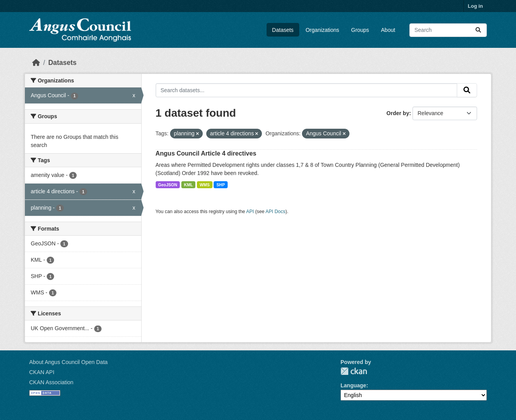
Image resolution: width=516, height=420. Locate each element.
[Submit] (478, 30)
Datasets (283, 30)
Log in (475, 6)
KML (189, 185)
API (250, 212)
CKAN (354, 371)
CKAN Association (51, 382)
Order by (398, 113)
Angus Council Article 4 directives (206, 153)
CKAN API (42, 372)
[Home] (36, 63)
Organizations (322, 30)
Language (353, 385)
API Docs (275, 212)
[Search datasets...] (448, 30)
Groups (360, 30)
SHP (221, 185)
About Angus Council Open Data (68, 362)
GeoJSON (168, 185)
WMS (205, 185)
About (388, 30)
